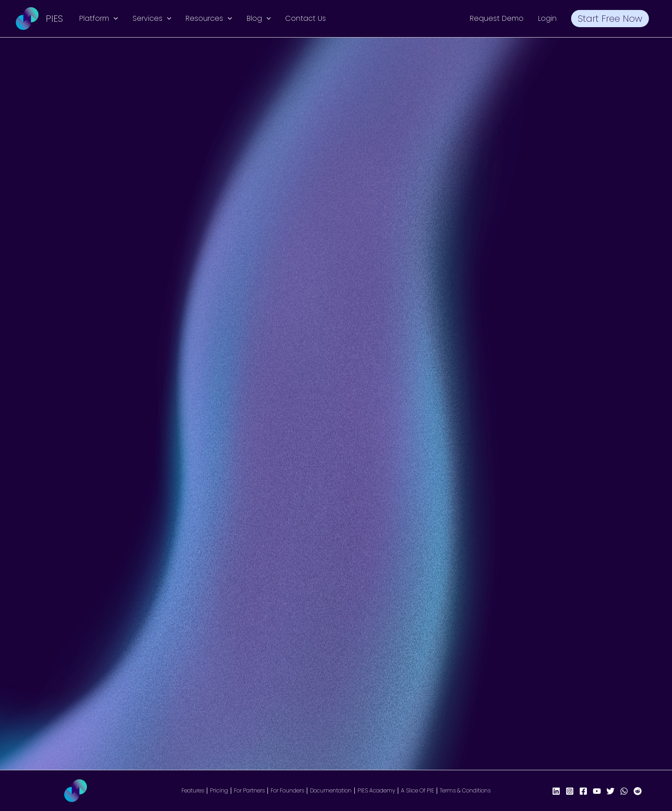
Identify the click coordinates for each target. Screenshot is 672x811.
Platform (99, 19)
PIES (54, 19)
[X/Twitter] (610, 791)
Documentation (331, 791)
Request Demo (497, 18)
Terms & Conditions (465, 791)
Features (193, 791)
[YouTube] (597, 791)
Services (152, 19)
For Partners (249, 791)
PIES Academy (376, 791)
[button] (114, 19)
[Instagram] (570, 791)
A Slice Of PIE (417, 791)
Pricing (219, 791)
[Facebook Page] (583, 791)
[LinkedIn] (556, 791)
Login (547, 18)
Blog (259, 19)
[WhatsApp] (624, 791)
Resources (209, 19)
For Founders (287, 791)
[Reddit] (638, 791)
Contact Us (305, 18)
